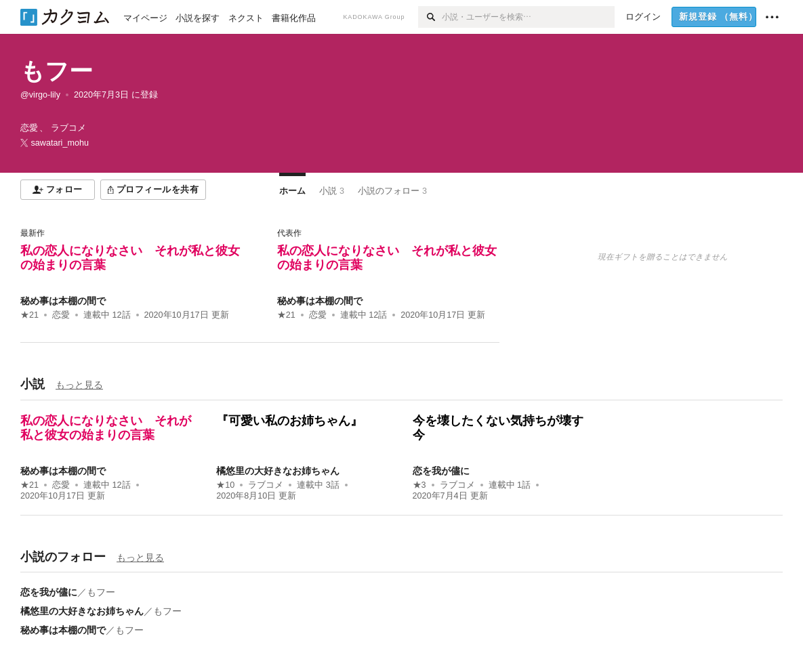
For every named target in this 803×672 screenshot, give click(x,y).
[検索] (430, 17)
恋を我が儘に (441, 471)
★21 (29, 315)
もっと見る (79, 385)
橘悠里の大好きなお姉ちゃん (278, 471)
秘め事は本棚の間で (63, 301)
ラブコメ (266, 485)
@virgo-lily (40, 95)
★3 (419, 485)
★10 (225, 485)
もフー (57, 71)
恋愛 (61, 315)
